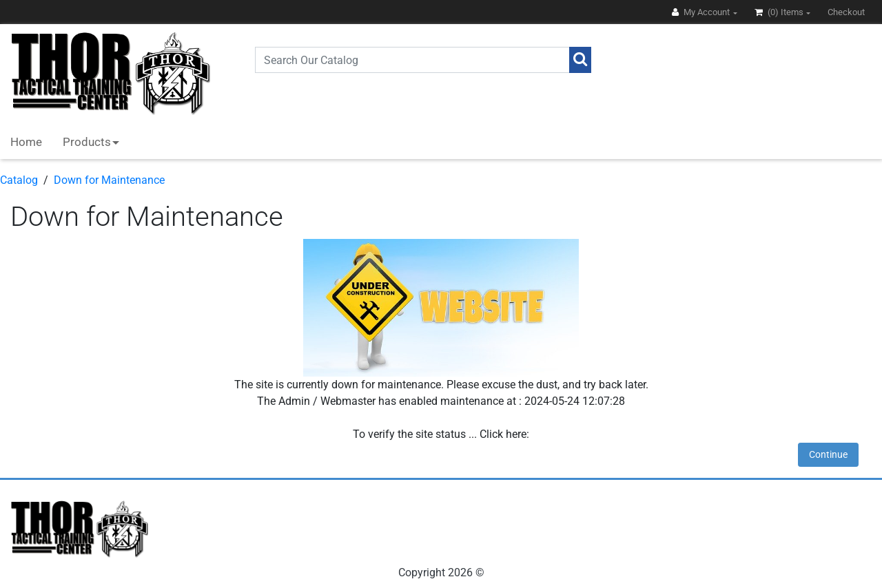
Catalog (19, 180)
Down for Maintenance (109, 180)
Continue (828, 454)
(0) (780, 12)
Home (26, 142)
